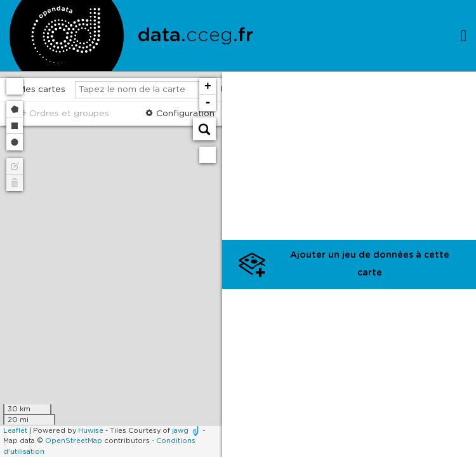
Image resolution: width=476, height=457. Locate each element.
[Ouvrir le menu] (464, 35)
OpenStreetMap (74, 441)
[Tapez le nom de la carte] (144, 90)
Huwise (91, 431)
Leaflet (15, 431)
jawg (180, 431)
